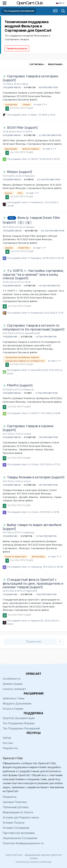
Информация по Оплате (18, 812)
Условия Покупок (14, 823)
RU (60, 3)
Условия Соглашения (16, 828)
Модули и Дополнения (17, 703)
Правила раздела (17, 48)
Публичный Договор (16, 807)
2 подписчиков (12, 88)
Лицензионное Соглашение (20, 838)
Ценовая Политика (15, 802)
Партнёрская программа (19, 833)
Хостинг (8, 743)
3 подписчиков (12, 393)
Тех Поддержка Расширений (21, 728)
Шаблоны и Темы (13, 698)
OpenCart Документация (19, 718)
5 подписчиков (12, 135)
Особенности (11, 679)
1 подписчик (10, 337)
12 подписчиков (12, 231)
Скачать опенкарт (14, 689)
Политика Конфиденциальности (23, 843)
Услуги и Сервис (13, 709)
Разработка (10, 748)
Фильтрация (56, 64)
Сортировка (37, 64)
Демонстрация (13, 684)
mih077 (35, 413)
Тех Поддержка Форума (19, 723)
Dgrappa (36, 258)
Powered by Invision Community (34, 862)
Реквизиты (10, 797)
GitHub (7, 738)
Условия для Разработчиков (21, 817)
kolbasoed (37, 313)
